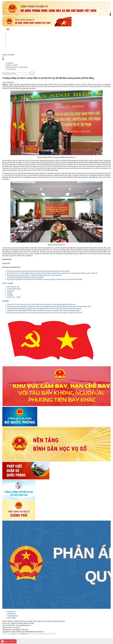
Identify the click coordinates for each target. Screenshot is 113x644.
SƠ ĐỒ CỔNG (11, 618)
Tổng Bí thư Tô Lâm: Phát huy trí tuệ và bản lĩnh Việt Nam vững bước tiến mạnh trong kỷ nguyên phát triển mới (41, 304)
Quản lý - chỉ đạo (13, 40)
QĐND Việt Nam (12, 34)
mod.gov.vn (24, 634)
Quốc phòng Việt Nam (15, 37)
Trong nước (10, 291)
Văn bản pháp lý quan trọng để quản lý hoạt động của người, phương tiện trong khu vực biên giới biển (38, 271)
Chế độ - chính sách (14, 45)
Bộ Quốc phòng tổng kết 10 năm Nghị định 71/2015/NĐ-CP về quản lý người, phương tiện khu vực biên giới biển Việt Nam (45, 279)
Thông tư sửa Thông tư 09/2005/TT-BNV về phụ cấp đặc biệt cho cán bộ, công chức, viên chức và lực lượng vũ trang (43, 311)
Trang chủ (10, 63)
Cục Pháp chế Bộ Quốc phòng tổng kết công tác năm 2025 (25, 277)
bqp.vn (14, 634)
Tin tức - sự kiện (13, 32)
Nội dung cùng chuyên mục (11, 267)
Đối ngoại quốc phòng (14, 289)
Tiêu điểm (10, 295)
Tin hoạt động (11, 69)
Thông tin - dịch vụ (14, 47)
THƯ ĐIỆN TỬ (11, 614)
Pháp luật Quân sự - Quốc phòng (17, 67)
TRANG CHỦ (11, 612)
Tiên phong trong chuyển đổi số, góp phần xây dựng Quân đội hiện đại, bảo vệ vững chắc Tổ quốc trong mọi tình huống (44, 309)
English (10, 51)
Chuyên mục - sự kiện (14, 297)
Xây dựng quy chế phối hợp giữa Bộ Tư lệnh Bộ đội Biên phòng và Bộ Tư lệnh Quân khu (34, 275)
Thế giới (9, 293)
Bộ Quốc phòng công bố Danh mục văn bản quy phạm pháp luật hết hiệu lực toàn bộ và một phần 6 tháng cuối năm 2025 (44, 313)
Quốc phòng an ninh (13, 287)
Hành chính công (13, 42)
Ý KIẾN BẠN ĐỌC (12, 616)
